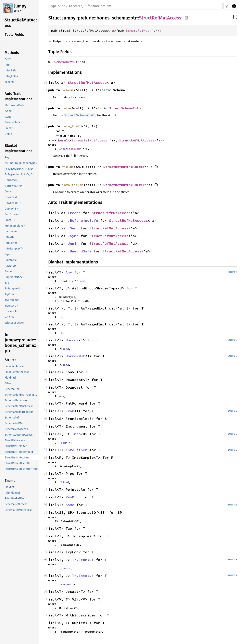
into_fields (73, 185)
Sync (74, 236)
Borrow (72, 340)
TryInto (80, 576)
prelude (86, 18)
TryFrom (80, 560)
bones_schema (112, 18)
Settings (234, 6)
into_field (72, 126)
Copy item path (186, 18)
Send (74, 228)
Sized (81, 281)
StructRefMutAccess (160, 18)
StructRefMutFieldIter (124, 167)
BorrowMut (75, 356)
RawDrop (73, 497)
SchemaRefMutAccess (90, 140)
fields (68, 167)
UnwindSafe (81, 251)
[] (235, 17)
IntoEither (76, 450)
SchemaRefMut (138, 30)
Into (62, 149)
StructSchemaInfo (125, 108)
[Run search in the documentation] (135, 6)
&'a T (58, 301)
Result (64, 140)
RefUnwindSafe (84, 220)
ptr (133, 18)
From (70, 411)
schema (68, 90)
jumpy (20, 6)
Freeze (74, 213)
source (233, 272)
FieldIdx (73, 149)
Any (69, 272)
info (66, 108)
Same (70, 505)
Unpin (73, 243)
